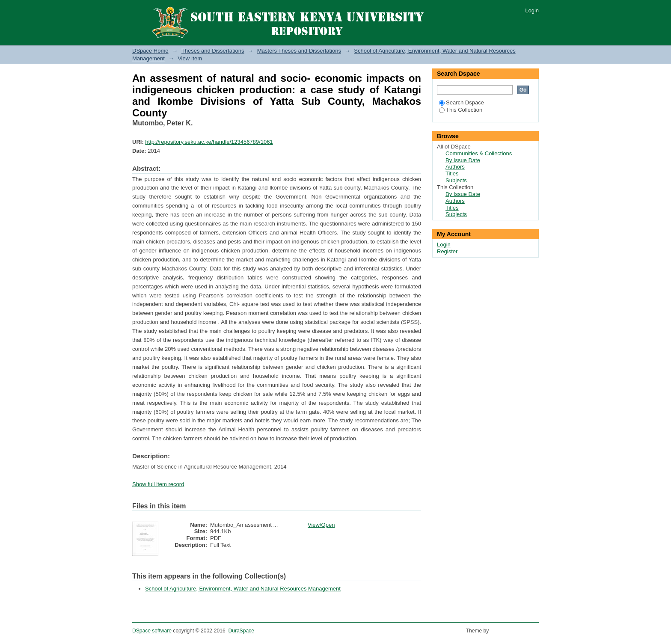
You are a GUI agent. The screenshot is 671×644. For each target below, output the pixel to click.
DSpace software (152, 631)
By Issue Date (463, 160)
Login (532, 10)
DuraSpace (241, 631)
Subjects (456, 180)
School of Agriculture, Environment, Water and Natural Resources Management (243, 589)
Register (447, 251)
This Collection (461, 110)
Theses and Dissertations (213, 51)
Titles (452, 174)
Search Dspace (462, 102)
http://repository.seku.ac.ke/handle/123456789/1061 (209, 142)
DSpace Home (150, 51)
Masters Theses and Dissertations (299, 51)
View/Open (321, 525)
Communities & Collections (479, 153)
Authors (455, 167)
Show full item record (158, 484)
